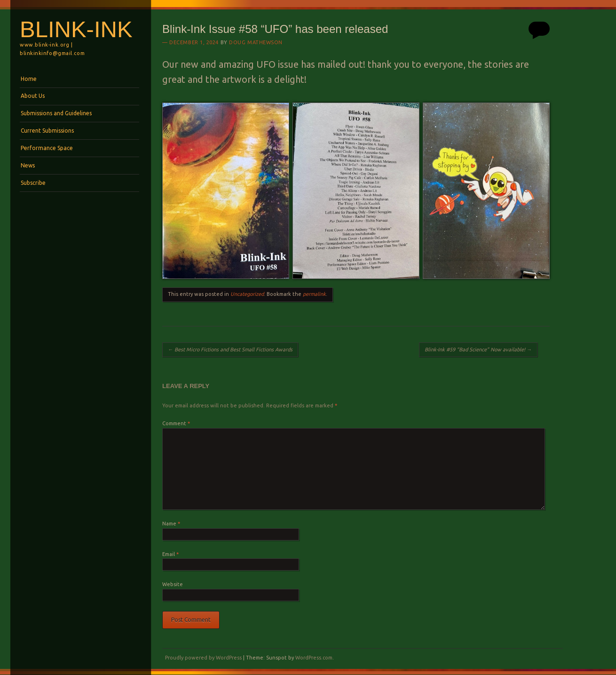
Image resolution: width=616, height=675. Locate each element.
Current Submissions (47, 131)
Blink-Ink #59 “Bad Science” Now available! (478, 349)
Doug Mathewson (256, 42)
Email (170, 554)
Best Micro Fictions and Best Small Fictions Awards (230, 349)
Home (29, 79)
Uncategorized (247, 294)
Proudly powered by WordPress (203, 658)
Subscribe (33, 183)
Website (173, 584)
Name (171, 524)
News (28, 165)
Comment (176, 423)
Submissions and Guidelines (56, 113)
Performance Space (47, 148)
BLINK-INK (76, 29)
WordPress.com (314, 658)
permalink (314, 294)
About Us (33, 96)
